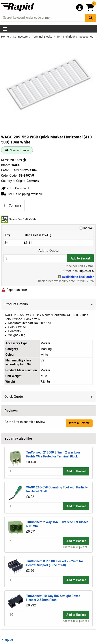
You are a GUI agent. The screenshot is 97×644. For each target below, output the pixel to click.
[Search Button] (91, 18)
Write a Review (79, 423)
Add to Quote (48, 251)
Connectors (21, 37)
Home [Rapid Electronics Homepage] (5, 37)
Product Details (16, 304)
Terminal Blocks (43, 37)
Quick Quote (14, 397)
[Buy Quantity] (35, 258)
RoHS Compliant (15, 188)
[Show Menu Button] (5, 29)
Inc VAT (87, 228)
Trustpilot (7, 640)
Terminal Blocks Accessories (75, 37)
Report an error (14, 290)
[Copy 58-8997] (33, 176)
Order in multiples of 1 (76, 621)
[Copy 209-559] (24, 160)
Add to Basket (80, 258)
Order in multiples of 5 (76, 547)
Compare (13, 205)
